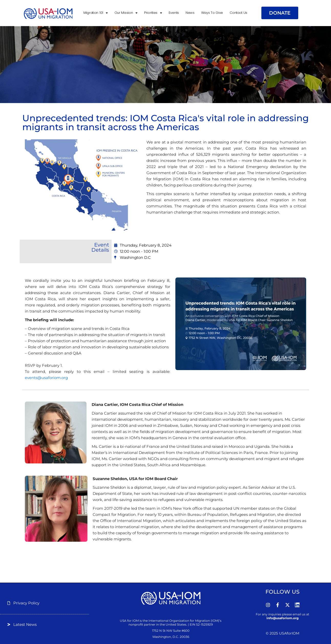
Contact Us (238, 13)
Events (174, 13)
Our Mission (126, 13)
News (190, 13)
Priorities (153, 13)
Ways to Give (212, 13)
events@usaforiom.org (46, 378)
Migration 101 (96, 13)
